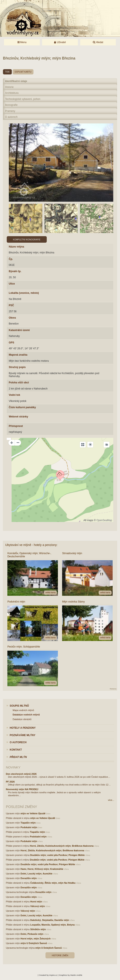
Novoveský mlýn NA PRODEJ (22, 789)
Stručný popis (17, 367)
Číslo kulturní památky (22, 407)
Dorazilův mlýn (29, 878)
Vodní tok (15, 395)
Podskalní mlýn (29, 827)
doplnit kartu (23, 72)
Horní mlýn (36, 902)
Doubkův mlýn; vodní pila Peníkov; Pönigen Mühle (57, 855)
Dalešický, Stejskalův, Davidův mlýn (50, 920)
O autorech (11, 117)
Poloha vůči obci (19, 383)
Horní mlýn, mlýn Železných (36, 939)
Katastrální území (19, 330)
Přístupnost (16, 426)
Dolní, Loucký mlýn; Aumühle (37, 874)
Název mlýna (17, 247)
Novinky (13, 767)
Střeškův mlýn (38, 929)
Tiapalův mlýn (28, 823)
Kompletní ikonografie (27, 240)
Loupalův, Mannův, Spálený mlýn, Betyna (53, 925)
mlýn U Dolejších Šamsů (34, 943)
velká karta (50, 593)
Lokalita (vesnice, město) (24, 293)
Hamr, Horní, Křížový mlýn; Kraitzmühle (42, 869)
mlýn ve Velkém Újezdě (33, 813)
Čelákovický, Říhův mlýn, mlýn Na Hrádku (53, 883)
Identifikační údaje (16, 81)
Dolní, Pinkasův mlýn (32, 934)
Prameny (10, 111)
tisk (7, 72)
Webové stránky (19, 417)
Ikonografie (11, 105)
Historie (9, 87)
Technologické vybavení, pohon (23, 99)
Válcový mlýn (38, 906)
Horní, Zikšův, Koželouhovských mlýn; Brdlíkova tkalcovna (62, 846)
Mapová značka (18, 355)
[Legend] (107, 445)
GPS (11, 343)
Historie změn (60, 955)
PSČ (11, 305)
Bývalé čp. (15, 271)
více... (111, 800)
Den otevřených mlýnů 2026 (21, 774)
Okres (12, 318)
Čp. (11, 259)
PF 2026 (10, 782)
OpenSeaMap (104, 520)
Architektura (12, 93)
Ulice (12, 284)
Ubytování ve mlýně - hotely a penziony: (31, 545)
